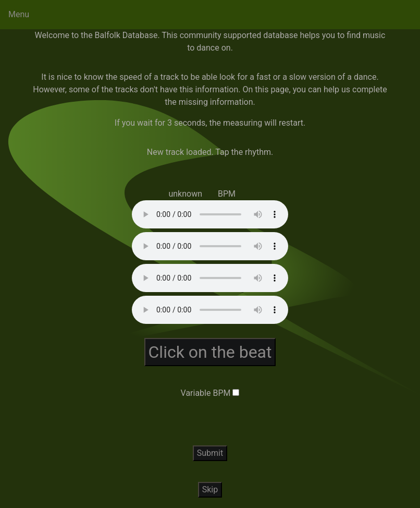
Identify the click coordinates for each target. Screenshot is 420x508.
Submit (210, 453)
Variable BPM (206, 393)
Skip (210, 489)
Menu (19, 14)
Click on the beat (210, 352)
